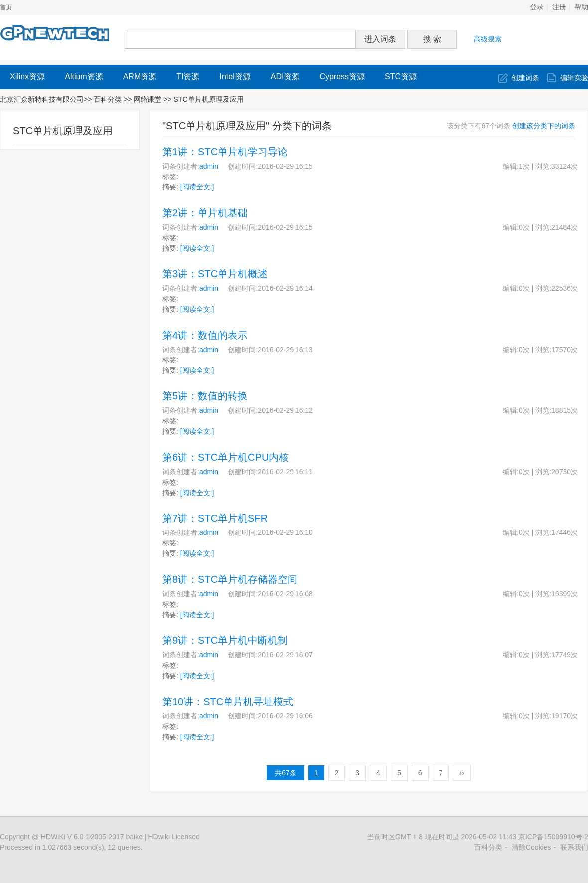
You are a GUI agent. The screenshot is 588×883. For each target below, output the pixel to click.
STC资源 (401, 77)
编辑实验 (574, 78)
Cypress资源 (342, 77)
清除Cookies (531, 847)
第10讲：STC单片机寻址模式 (228, 702)
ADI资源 (285, 77)
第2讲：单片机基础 (205, 213)
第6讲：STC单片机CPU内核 (225, 457)
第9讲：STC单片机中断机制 (225, 640)
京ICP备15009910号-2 (553, 837)
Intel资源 (235, 77)
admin (209, 166)
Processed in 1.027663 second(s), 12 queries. (71, 847)
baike (134, 837)
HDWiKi (53, 837)
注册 (559, 7)
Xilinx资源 (27, 77)
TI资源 (188, 77)
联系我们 (574, 847)
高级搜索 (488, 39)
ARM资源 (140, 77)
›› (462, 773)
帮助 (581, 7)
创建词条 (525, 78)
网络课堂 (148, 99)
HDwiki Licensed (174, 837)
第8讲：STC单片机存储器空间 (230, 579)
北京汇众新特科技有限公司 (42, 99)
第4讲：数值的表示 (205, 335)
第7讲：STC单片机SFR (215, 518)
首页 (6, 7)
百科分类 (108, 99)
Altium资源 (84, 77)
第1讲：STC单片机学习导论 (225, 152)
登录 (537, 7)
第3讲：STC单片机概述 (215, 274)
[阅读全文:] (197, 187)
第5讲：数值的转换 (205, 396)
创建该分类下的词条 (544, 126)
